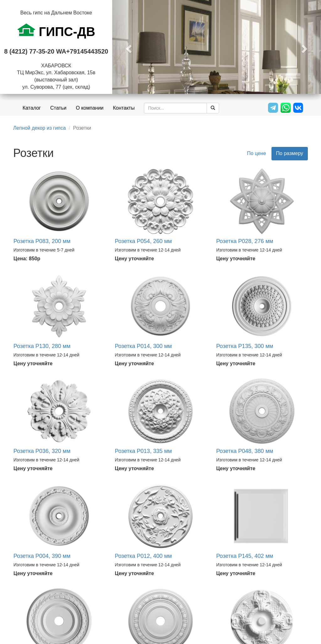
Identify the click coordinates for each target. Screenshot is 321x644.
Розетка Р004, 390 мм (42, 556)
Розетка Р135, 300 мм (245, 346)
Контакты (124, 108)
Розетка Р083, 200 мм (42, 241)
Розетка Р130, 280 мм (42, 346)
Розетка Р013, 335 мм (143, 451)
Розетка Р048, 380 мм (245, 451)
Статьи (58, 108)
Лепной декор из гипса (39, 128)
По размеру (290, 153)
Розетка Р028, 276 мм (245, 241)
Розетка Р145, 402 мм (245, 556)
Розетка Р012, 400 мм (143, 556)
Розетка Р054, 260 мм (143, 241)
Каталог (32, 108)
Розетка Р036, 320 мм (42, 451)
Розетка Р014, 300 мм (143, 346)
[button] (128, 47)
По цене (256, 153)
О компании (90, 108)
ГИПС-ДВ (56, 31)
